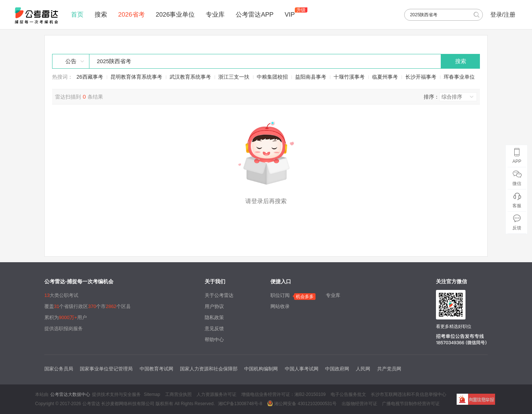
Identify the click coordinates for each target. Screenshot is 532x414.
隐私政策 (214, 317)
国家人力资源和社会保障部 (209, 369)
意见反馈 (214, 329)
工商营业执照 (178, 394)
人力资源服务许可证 (216, 394)
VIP (289, 15)
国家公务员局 (59, 369)
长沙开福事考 (421, 77)
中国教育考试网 (156, 369)
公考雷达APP (255, 15)
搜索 (101, 15)
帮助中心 (214, 340)
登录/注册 (503, 15)
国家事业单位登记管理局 (106, 369)
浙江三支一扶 (234, 77)
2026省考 (132, 15)
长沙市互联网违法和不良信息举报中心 (409, 394)
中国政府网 (337, 369)
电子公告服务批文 (348, 394)
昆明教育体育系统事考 (136, 77)
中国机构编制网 (261, 369)
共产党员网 (389, 369)
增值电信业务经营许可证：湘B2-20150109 (283, 394)
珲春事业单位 (459, 77)
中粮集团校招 (272, 77)
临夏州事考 (385, 77)
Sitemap (152, 394)
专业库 (215, 15)
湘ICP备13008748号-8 (240, 404)
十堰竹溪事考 (349, 77)
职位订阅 (280, 295)
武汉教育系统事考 (190, 77)
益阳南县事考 (311, 77)
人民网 (363, 369)
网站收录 (280, 306)
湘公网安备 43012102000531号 (302, 403)
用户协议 (214, 306)
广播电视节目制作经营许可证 (411, 404)
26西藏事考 (90, 77)
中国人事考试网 (302, 369)
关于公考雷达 (219, 295)
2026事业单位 (175, 15)
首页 (77, 15)
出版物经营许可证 (359, 404)
